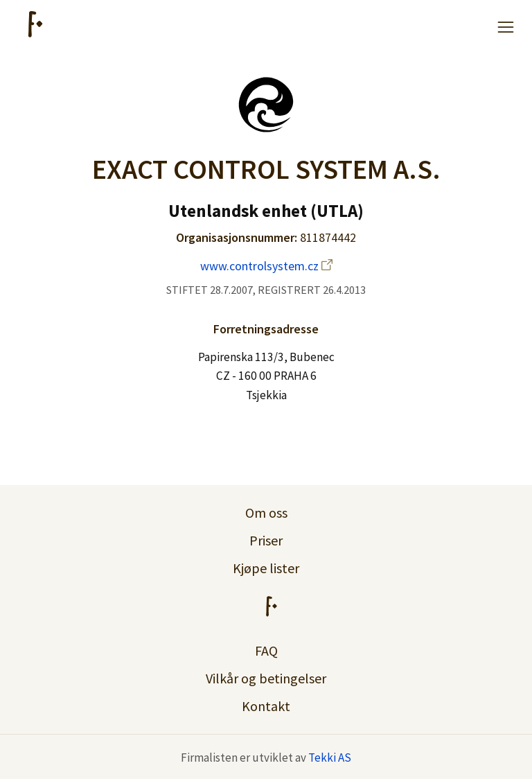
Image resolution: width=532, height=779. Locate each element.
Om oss (266, 513)
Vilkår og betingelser (266, 678)
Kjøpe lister (266, 568)
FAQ (266, 650)
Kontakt (266, 706)
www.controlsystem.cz (266, 266)
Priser (266, 540)
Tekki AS (330, 758)
